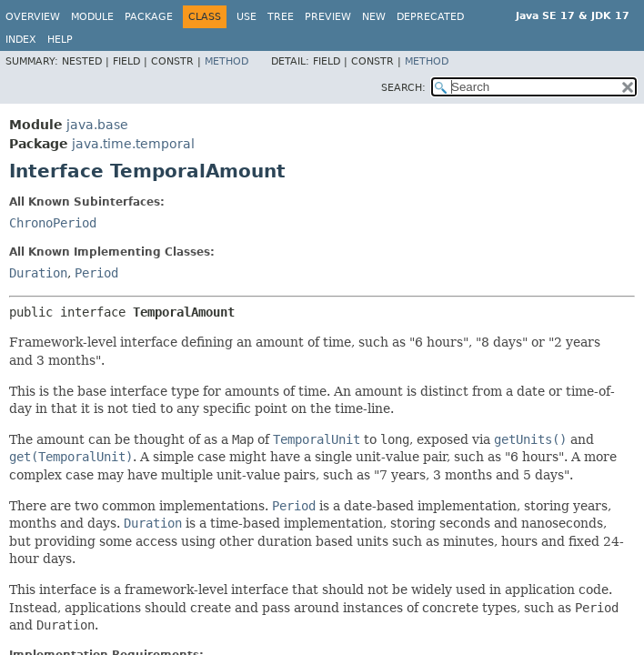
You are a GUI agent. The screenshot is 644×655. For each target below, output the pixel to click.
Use (247, 17)
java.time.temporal (133, 144)
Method (226, 61)
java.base (97, 125)
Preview (328, 17)
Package (149, 17)
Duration (38, 273)
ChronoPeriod (53, 223)
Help (60, 40)
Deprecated (430, 17)
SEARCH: (403, 88)
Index (21, 40)
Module (92, 17)
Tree (281, 17)
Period (96, 273)
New (374, 17)
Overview (33, 17)
